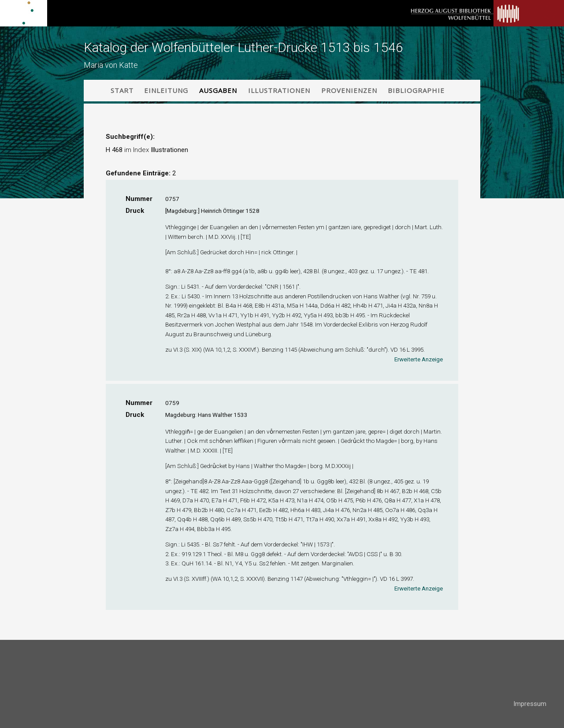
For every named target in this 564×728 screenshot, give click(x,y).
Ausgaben (218, 90)
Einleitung (166, 90)
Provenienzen (349, 90)
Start (122, 90)
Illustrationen (279, 90)
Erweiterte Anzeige (419, 359)
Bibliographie (416, 90)
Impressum (530, 704)
